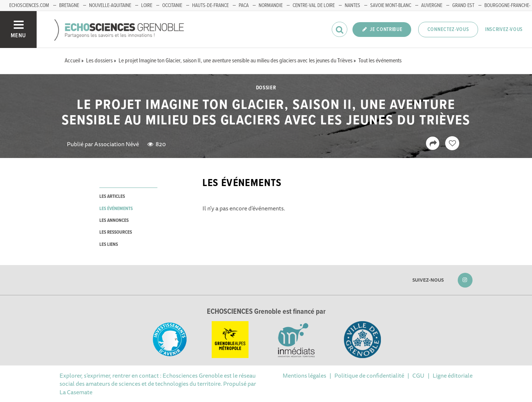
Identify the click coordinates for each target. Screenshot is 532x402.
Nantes (352, 6)
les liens (109, 245)
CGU (418, 375)
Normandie (271, 6)
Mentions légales (304, 375)
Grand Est (463, 6)
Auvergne (432, 6)
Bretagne (69, 6)
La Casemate (76, 392)
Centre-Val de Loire (314, 6)
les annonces (114, 221)
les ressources (116, 232)
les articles (112, 197)
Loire (147, 6)
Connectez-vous (448, 30)
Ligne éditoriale (453, 375)
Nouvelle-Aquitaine (110, 6)
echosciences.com (29, 6)
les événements (116, 209)
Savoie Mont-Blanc (391, 6)
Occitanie (172, 6)
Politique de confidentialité (369, 375)
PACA (244, 6)
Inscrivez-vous (504, 30)
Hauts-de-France (210, 6)
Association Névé (117, 144)
